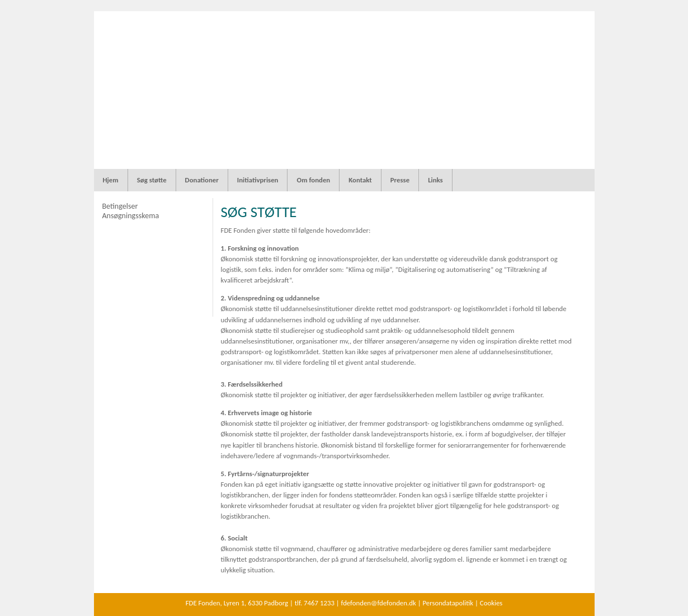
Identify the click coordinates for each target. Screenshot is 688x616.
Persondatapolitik (448, 603)
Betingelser (120, 206)
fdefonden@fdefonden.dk (379, 603)
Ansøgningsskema (130, 216)
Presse (400, 180)
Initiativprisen (258, 180)
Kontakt (360, 180)
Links (435, 180)
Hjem (111, 180)
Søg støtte (152, 180)
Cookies (491, 603)
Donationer (202, 180)
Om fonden (313, 180)
